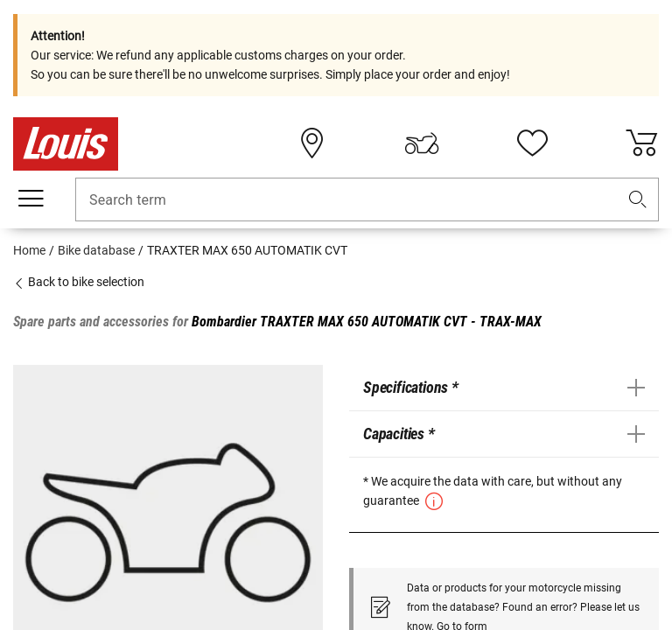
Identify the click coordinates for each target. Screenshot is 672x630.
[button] (638, 200)
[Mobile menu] (31, 199)
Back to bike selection (79, 282)
